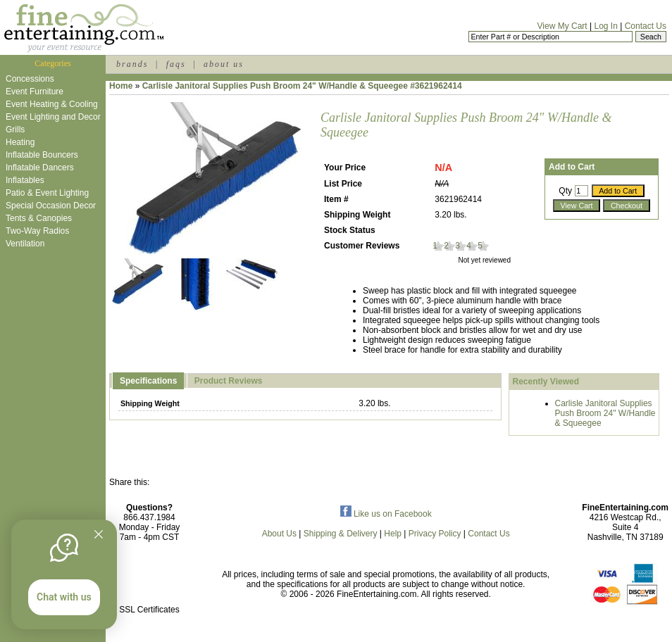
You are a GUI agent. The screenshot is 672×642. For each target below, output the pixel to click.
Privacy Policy (435, 534)
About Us (279, 534)
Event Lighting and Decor (53, 117)
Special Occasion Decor (51, 206)
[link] (149, 580)
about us (224, 64)
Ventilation (25, 244)
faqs (176, 64)
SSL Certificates (149, 610)
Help (393, 534)
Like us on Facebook (386, 514)
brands (132, 64)
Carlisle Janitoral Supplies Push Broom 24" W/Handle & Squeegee (605, 413)
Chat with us (64, 597)
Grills (15, 130)
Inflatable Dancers (40, 168)
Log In (605, 26)
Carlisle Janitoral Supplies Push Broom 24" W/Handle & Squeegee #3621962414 (302, 86)
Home (121, 86)
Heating (20, 142)
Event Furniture (35, 92)
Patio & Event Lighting (47, 193)
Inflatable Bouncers (42, 155)
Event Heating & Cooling (52, 104)
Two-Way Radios (37, 231)
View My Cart (562, 26)
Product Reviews (229, 381)
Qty (565, 191)
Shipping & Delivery (341, 534)
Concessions (30, 79)
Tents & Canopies (39, 218)
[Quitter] (99, 534)
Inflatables (25, 180)
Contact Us (646, 26)
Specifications (148, 381)
